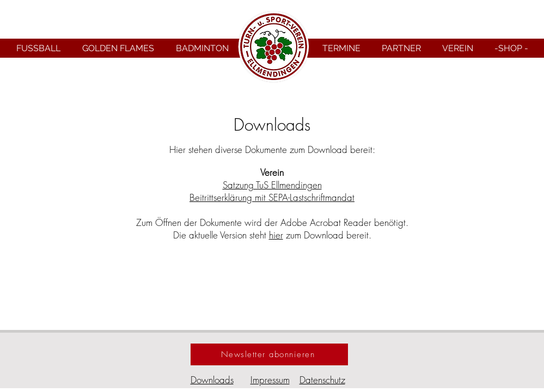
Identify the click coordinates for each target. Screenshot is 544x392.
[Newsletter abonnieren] (269, 354)
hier (276, 235)
